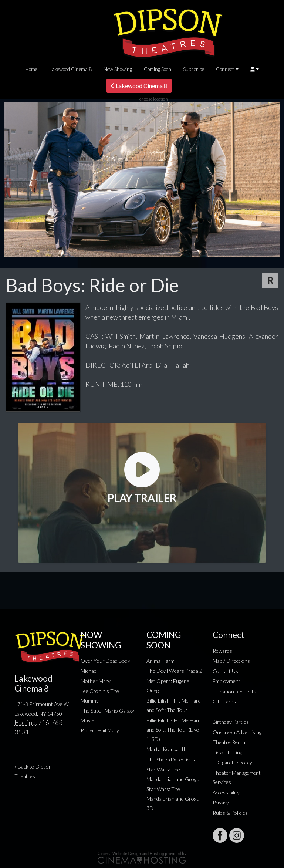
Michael (89, 671)
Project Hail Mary (100, 730)
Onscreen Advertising (237, 732)
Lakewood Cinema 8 (70, 69)
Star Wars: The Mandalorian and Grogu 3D (173, 798)
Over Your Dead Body (105, 661)
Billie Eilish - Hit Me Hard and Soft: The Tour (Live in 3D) (174, 730)
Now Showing (118, 69)
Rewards (222, 651)
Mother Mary (96, 681)
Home (31, 69)
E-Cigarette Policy (232, 762)
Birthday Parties (231, 722)
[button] (255, 69)
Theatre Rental (229, 742)
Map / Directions (231, 661)
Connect (225, 69)
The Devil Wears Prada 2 (174, 671)
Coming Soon (158, 69)
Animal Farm (160, 661)
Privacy (221, 802)
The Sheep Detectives (171, 759)
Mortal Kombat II (166, 749)
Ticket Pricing (227, 752)
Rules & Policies (230, 813)
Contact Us (225, 671)
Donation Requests (234, 691)
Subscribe (194, 69)
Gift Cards (224, 701)
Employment (226, 681)
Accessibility (226, 792)
